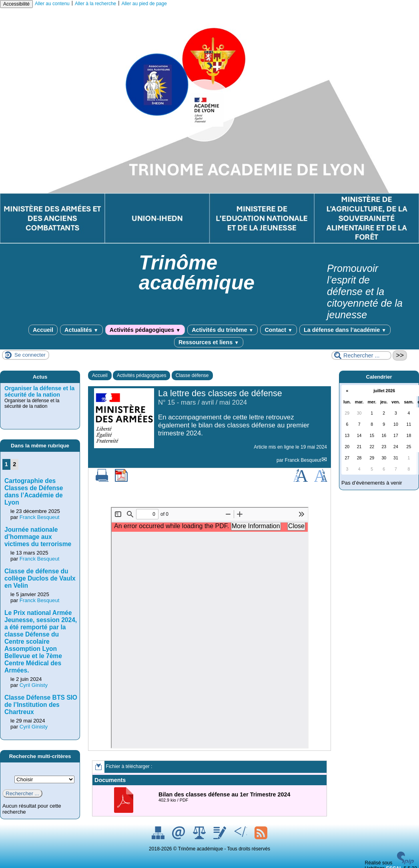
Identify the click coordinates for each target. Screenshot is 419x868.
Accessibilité (16, 4)
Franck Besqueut (303, 460)
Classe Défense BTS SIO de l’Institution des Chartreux (41, 705)
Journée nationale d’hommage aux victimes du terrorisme (38, 537)
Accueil (43, 330)
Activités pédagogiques (145, 330)
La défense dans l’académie (345, 330)
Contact (278, 330)
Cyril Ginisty (34, 685)
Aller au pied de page (144, 4)
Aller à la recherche (95, 4)
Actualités (81, 330)
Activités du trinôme (223, 330)
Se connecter (30, 355)
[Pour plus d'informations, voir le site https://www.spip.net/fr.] (405, 863)
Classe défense (192, 375)
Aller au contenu (52, 4)
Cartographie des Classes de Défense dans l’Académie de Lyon (34, 492)
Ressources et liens (209, 342)
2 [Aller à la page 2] (14, 464)
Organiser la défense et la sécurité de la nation (39, 391)
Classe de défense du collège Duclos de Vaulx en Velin (40, 578)
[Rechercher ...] (361, 355)
